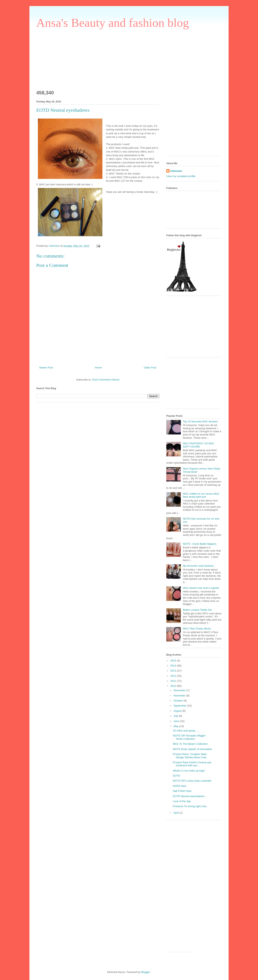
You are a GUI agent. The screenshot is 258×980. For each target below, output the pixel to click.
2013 (174, 671)
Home (98, 368)
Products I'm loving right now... (190, 806)
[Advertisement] (67, 58)
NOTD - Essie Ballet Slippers (200, 544)
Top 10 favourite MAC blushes (200, 421)
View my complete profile (181, 176)
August (178, 711)
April (177, 813)
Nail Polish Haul (182, 791)
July (176, 716)
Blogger (146, 972)
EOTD (176, 776)
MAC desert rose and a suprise (201, 588)
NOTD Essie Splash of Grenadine (192, 749)
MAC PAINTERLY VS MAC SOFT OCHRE (199, 445)
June (177, 721)
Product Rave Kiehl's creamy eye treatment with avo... (192, 764)
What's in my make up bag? (189, 771)
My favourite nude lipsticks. (199, 566)
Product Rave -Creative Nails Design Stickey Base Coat (190, 756)
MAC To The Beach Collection (190, 744)
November (180, 696)
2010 (174, 686)
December (180, 690)
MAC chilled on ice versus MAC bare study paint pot (201, 495)
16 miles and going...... (186, 731)
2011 (174, 681)
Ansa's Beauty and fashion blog (113, 23)
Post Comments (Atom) (106, 380)
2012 (174, 676)
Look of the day (182, 801)
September (180, 706)
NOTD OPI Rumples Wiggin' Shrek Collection (189, 737)
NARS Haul (179, 786)
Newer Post (46, 368)
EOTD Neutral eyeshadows (189, 796)
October (179, 701)
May (176, 726)
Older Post (150, 368)
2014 (174, 666)
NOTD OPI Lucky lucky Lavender (192, 781)
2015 (174, 661)
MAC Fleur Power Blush (197, 629)
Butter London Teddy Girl (197, 610)
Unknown (176, 171)
